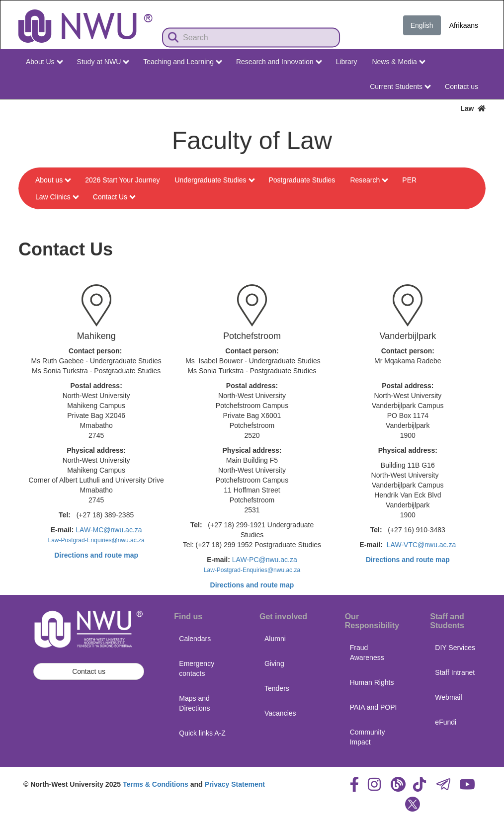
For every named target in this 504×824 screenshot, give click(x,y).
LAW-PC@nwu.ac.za (265, 560)
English (422, 25)
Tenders (277, 688)
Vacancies (280, 713)
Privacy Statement (235, 784)
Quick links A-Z (202, 733)
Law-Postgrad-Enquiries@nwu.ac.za (96, 540)
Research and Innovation (279, 62)
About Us (44, 62)
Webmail (448, 697)
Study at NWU (103, 62)
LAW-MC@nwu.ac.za (109, 530)
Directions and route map (96, 555)
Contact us (462, 86)
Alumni (275, 639)
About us (53, 180)
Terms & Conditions (156, 784)
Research (369, 180)
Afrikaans (464, 25)
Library (347, 62)
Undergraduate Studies (215, 180)
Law (473, 108)
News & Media (398, 62)
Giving (274, 663)
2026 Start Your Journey (122, 180)
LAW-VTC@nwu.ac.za (421, 545)
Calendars (195, 639)
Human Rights (372, 682)
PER (409, 180)
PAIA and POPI (374, 707)
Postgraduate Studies (302, 180)
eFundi (446, 722)
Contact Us (114, 197)
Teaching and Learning (183, 62)
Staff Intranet (455, 672)
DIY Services (455, 648)
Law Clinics (57, 197)
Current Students (400, 86)
